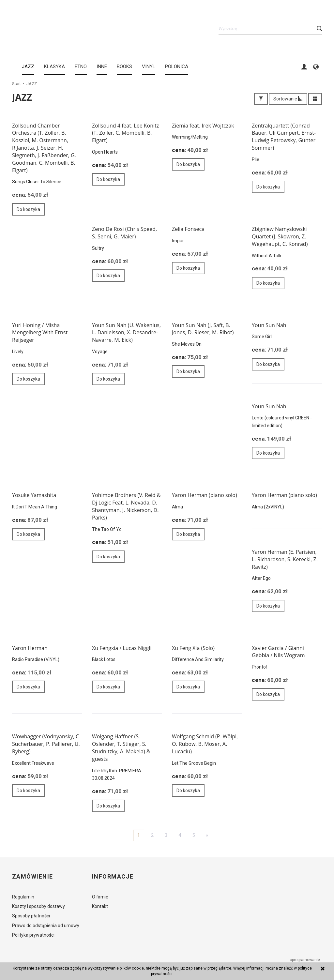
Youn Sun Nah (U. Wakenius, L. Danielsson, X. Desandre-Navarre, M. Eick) (126, 333)
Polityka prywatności (33, 935)
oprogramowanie (305, 960)
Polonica (177, 67)
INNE (102, 67)
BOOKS (124, 67)
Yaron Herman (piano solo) (205, 495)
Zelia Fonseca (188, 229)
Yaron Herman (30, 648)
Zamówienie (32, 877)
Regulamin (23, 897)
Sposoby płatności (31, 916)
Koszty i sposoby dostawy (38, 906)
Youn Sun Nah (269, 325)
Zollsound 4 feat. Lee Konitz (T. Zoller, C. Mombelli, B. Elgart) (125, 133)
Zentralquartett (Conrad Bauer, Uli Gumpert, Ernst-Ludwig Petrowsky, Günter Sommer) (284, 137)
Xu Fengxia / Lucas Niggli (122, 648)
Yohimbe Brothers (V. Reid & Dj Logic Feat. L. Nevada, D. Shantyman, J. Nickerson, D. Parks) (126, 506)
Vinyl (149, 67)
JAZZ (28, 67)
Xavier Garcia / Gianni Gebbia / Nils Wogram (278, 652)
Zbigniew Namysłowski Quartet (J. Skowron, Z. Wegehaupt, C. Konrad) (280, 236)
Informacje (113, 877)
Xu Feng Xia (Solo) (193, 648)
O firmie (100, 897)
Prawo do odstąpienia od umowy (46, 926)
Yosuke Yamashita (34, 495)
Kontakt (100, 906)
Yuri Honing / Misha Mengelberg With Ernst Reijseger (40, 333)
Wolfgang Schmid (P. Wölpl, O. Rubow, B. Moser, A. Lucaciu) (205, 744)
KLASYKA (54, 67)
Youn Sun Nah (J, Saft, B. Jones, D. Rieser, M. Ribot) (203, 329)
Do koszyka (28, 209)
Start (16, 84)
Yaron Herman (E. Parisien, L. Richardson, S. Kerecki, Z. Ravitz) (285, 559)
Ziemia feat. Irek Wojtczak (203, 126)
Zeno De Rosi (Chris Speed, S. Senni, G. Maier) (124, 233)
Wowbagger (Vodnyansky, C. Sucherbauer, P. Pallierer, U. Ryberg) (46, 744)
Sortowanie (288, 99)
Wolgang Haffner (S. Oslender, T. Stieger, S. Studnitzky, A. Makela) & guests (121, 748)
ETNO (81, 67)
